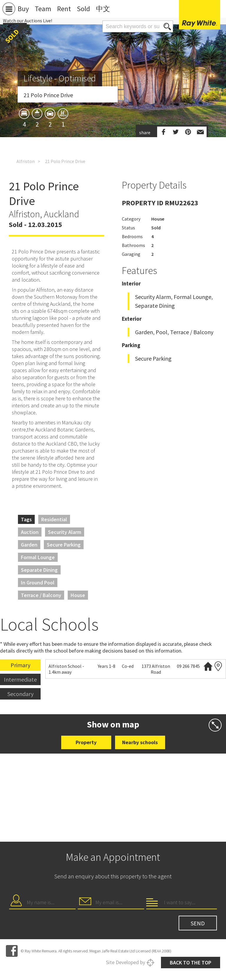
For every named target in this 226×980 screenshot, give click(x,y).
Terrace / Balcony (41, 595)
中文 (103, 9)
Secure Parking (64, 545)
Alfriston (26, 161)
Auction (30, 532)
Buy (23, 9)
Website (208, 666)
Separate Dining (39, 570)
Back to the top (191, 963)
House (78, 595)
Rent (64, 9)
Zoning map (218, 666)
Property (86, 742)
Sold (83, 9)
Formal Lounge (38, 557)
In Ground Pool (38, 583)
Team (43, 9)
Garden (29, 545)
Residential (54, 519)
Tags (26, 519)
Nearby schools (140, 742)
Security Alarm (65, 532)
